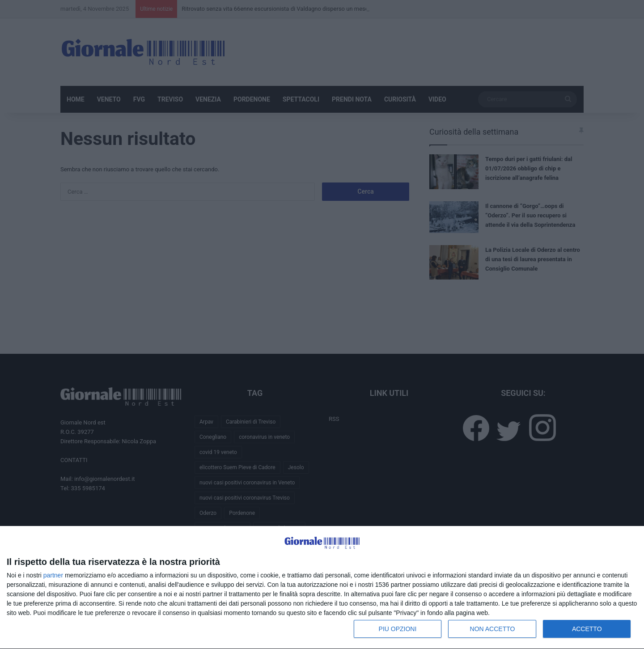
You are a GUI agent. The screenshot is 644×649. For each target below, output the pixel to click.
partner (53, 575)
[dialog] (322, 588)
